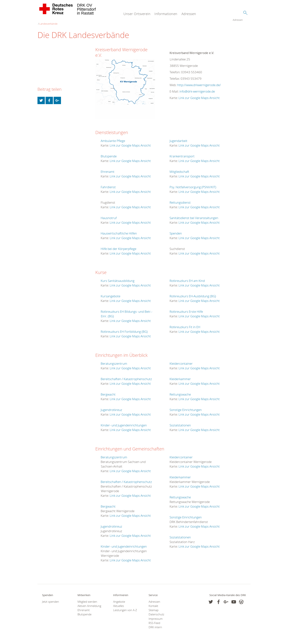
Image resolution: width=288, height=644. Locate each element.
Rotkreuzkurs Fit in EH (185, 323)
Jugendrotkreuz (111, 406)
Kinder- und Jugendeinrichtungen (124, 422)
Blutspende (109, 153)
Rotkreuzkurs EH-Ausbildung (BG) (193, 293)
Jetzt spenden (51, 598)
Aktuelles (119, 602)
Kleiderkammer (180, 375)
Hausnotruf (109, 214)
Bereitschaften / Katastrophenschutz (126, 375)
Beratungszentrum (114, 360)
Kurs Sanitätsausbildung (118, 277)
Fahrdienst (108, 184)
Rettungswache (180, 391)
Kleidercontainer (181, 360)
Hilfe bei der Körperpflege (118, 245)
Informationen (166, 14)
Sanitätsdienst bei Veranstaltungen (194, 214)
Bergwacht (108, 391)
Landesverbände (58, 20)
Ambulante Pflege (113, 137)
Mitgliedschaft (179, 168)
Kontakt (153, 602)
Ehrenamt (108, 168)
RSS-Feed (154, 619)
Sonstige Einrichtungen (186, 406)
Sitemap (154, 607)
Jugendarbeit (178, 137)
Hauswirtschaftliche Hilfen (119, 230)
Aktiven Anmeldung (89, 602)
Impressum (156, 615)
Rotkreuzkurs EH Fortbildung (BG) (124, 328)
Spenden (176, 230)
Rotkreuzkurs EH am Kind (187, 277)
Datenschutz (156, 611)
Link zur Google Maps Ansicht (199, 94)
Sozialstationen (180, 422)
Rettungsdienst (180, 199)
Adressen (189, 14)
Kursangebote (110, 293)
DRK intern (155, 624)
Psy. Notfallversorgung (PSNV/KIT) (193, 184)
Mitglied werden (87, 598)
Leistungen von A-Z (125, 607)
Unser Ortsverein (137, 14)
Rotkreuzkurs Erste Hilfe (186, 308)
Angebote (119, 598)
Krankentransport (182, 153)
